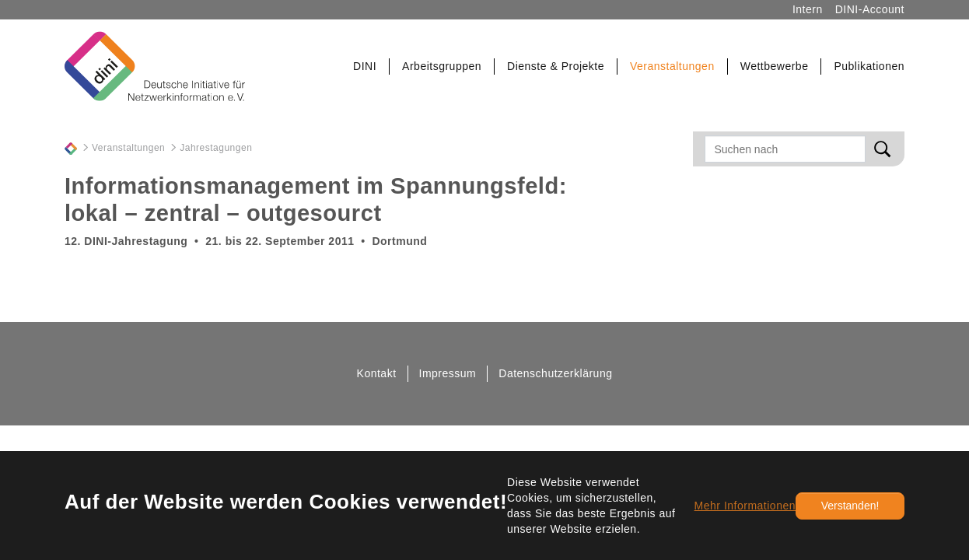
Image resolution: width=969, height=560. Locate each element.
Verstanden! (850, 506)
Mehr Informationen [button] (745, 506)
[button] (365, 66)
